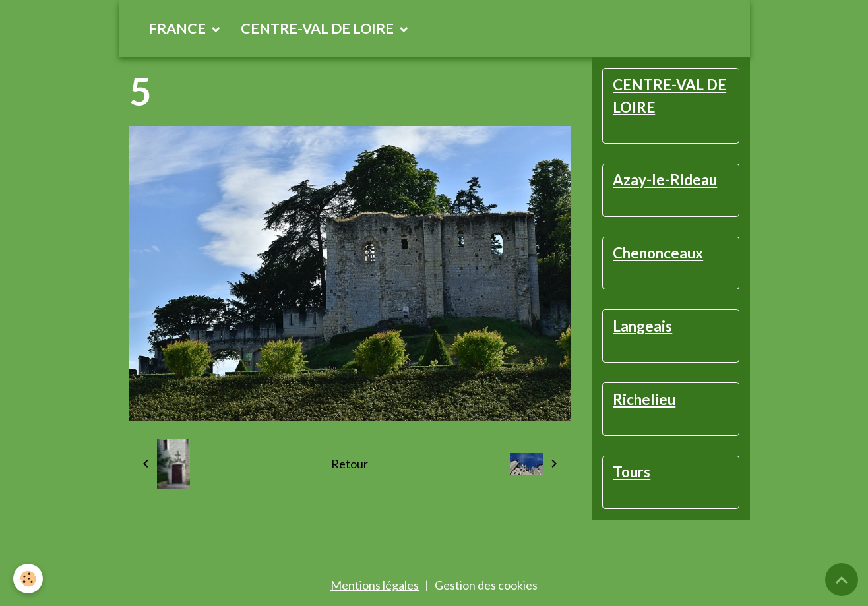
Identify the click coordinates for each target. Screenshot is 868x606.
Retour (350, 464)
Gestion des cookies (486, 585)
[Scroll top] (842, 580)
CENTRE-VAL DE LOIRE (319, 28)
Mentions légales (375, 585)
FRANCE (178, 28)
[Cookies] (28, 579)
